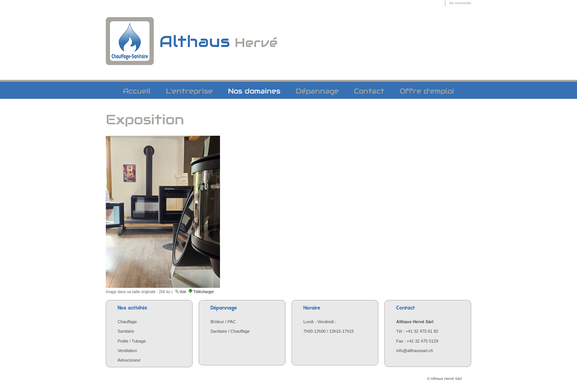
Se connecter (460, 3)
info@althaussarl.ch (415, 351)
